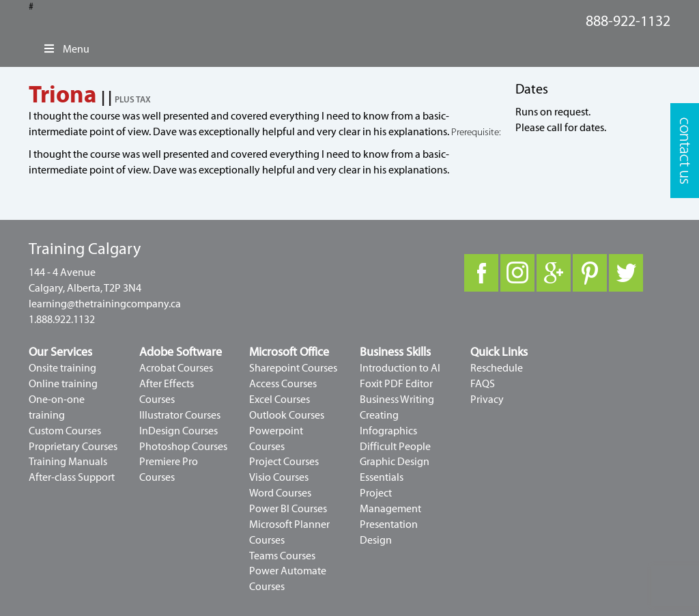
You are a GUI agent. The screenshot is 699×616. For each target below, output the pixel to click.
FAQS (483, 384)
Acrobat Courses (176, 368)
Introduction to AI (400, 368)
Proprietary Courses (73, 447)
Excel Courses (280, 400)
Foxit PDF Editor (396, 384)
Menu (66, 49)
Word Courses (280, 493)
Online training (63, 384)
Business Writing (397, 400)
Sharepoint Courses (293, 368)
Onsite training (62, 368)
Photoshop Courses (183, 447)
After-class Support (72, 477)
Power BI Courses (288, 509)
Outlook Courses (287, 415)
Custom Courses (65, 431)
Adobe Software (181, 352)
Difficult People (395, 447)
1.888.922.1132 (62, 320)
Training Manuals (68, 462)
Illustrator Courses (180, 415)
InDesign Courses (179, 431)
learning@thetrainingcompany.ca (105, 304)
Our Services (60, 352)
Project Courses (284, 462)
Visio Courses (279, 477)
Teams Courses (282, 556)
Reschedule (497, 368)
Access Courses (283, 384)
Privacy (487, 400)
